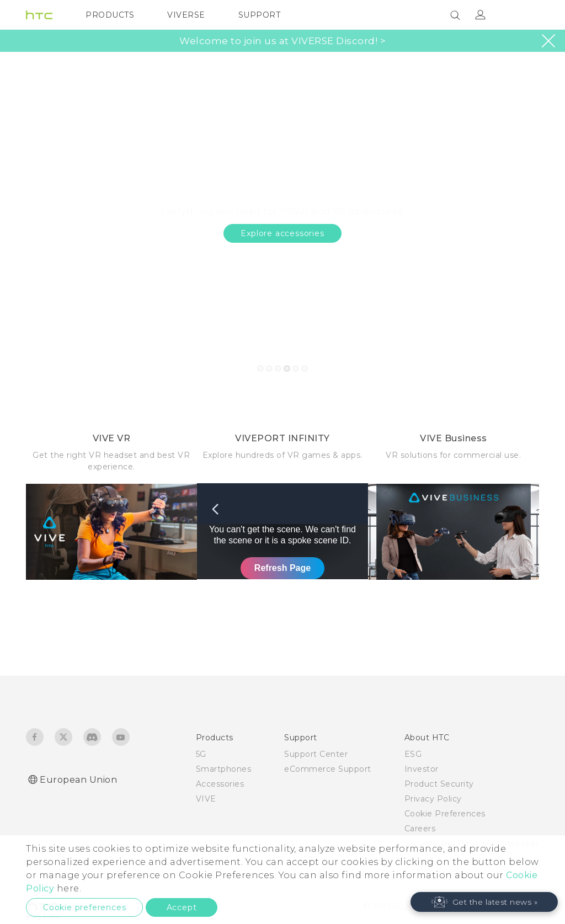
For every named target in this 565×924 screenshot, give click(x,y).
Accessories (220, 784)
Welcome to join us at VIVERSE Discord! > (282, 41)
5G (201, 754)
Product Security (439, 784)
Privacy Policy (433, 799)
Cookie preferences (84, 907)
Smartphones (224, 769)
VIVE (206, 799)
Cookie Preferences (445, 814)
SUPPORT (260, 15)
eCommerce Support (328, 769)
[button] (484, 902)
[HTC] (39, 15)
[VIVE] (524, 15)
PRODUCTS (110, 15)
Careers (420, 829)
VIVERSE (186, 15)
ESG (413, 754)
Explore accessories (282, 233)
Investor (422, 769)
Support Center (316, 754)
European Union (78, 780)
